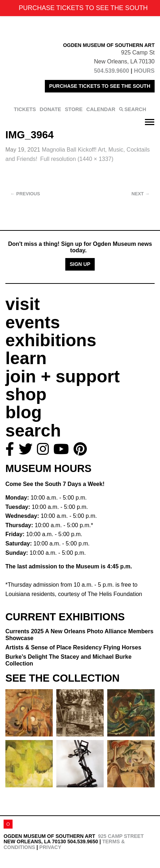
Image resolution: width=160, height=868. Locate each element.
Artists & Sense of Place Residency (73, 647)
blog (23, 412)
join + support (63, 376)
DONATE (51, 109)
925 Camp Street (121, 836)
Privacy (50, 847)
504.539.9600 (112, 71)
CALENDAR (101, 109)
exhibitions (51, 340)
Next (141, 194)
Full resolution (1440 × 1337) (77, 159)
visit (23, 304)
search (33, 431)
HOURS (144, 71)
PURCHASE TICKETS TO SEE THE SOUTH (100, 86)
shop (26, 394)
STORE (74, 109)
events (33, 322)
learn (26, 358)
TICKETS (25, 109)
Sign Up (80, 264)
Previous (25, 194)
